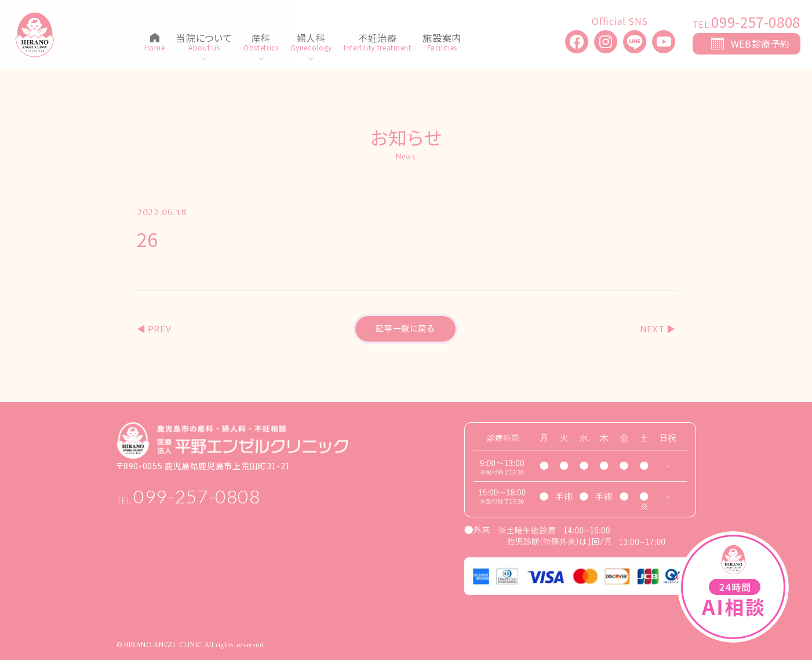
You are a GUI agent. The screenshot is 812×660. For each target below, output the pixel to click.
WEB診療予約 (760, 43)
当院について (204, 39)
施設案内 (442, 39)
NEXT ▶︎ (658, 329)
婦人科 (311, 39)
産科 (261, 39)
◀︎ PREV (154, 329)
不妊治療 (378, 39)
